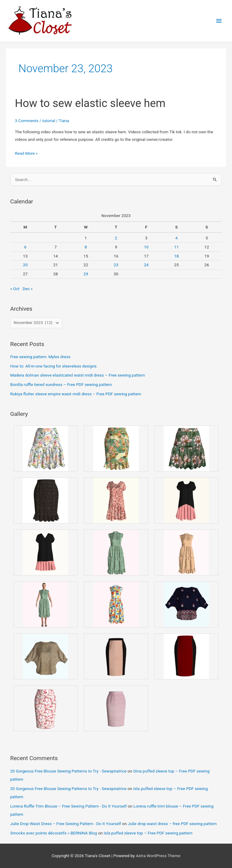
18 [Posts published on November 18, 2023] (177, 256)
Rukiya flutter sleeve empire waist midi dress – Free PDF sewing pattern (76, 394)
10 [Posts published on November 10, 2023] (146, 247)
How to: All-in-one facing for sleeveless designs (53, 366)
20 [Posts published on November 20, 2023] (25, 265)
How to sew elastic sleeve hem (90, 103)
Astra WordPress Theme (158, 856)
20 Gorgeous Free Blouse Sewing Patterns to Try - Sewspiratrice (68, 771)
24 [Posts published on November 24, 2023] (146, 265)
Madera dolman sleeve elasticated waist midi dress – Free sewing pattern (78, 375)
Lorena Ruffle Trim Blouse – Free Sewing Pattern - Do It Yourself (69, 806)
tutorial (49, 121)
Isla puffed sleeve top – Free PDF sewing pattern (148, 833)
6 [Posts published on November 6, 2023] (25, 247)
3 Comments (27, 121)
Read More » (26, 153)
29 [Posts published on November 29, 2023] (86, 274)
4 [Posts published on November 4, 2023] (176, 238)
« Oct (15, 289)
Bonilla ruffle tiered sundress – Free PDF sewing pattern (61, 384)
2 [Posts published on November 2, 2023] (116, 238)
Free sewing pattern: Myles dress (40, 357)
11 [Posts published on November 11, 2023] (177, 247)
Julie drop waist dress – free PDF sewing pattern (172, 824)
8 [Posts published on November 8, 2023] (86, 247)
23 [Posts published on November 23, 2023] (116, 265)
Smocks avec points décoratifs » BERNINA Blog (54, 833)
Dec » (28, 289)
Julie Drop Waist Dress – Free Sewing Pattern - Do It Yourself (66, 824)
